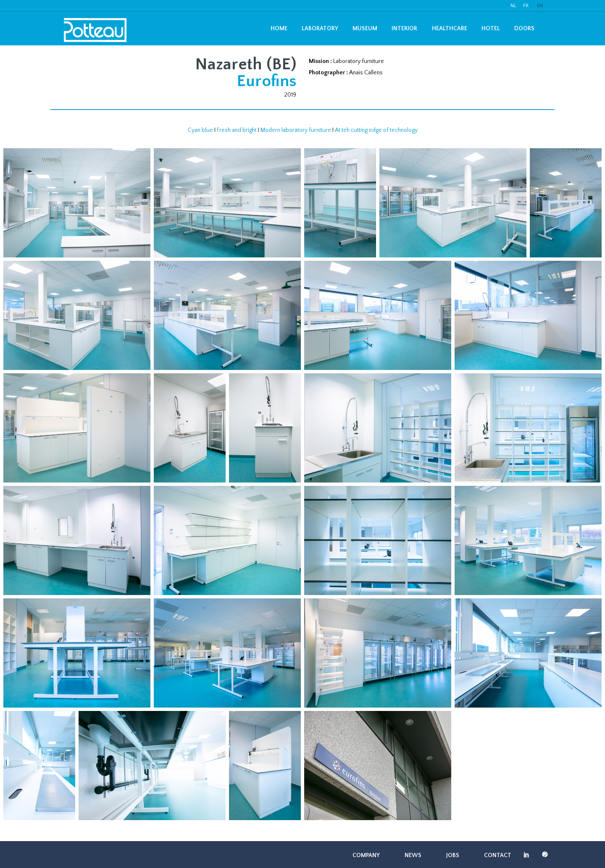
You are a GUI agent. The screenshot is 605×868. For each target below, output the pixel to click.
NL (513, 6)
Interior (404, 29)
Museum (365, 29)
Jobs (453, 855)
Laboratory (320, 29)
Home (279, 29)
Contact (498, 855)
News (413, 855)
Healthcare (450, 29)
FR (526, 6)
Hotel (491, 29)
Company (366, 855)
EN (540, 6)
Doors (524, 29)
